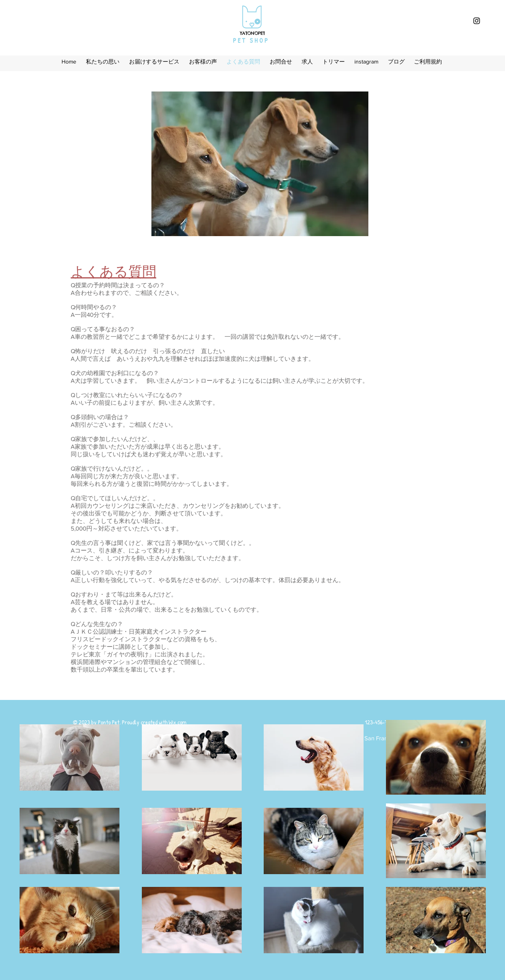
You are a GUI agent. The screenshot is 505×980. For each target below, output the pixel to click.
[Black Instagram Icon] (477, 21)
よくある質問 (113, 273)
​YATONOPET (252, 33)
